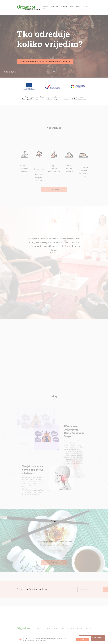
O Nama (64, 6)
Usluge (46, 6)
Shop (78, 6)
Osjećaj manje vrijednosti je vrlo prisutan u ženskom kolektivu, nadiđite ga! (46, 62)
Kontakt (85, 6)
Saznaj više (43, 641)
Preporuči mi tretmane (92, 638)
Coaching (54, 6)
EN (44, 9)
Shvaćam (82, 639)
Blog (71, 6)
